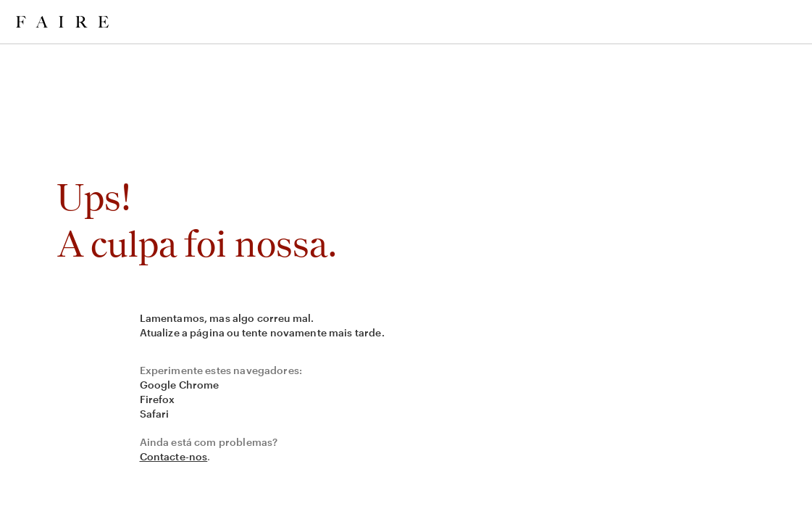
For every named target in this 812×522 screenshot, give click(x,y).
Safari (155, 414)
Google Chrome (180, 385)
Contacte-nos (174, 456)
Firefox (158, 399)
